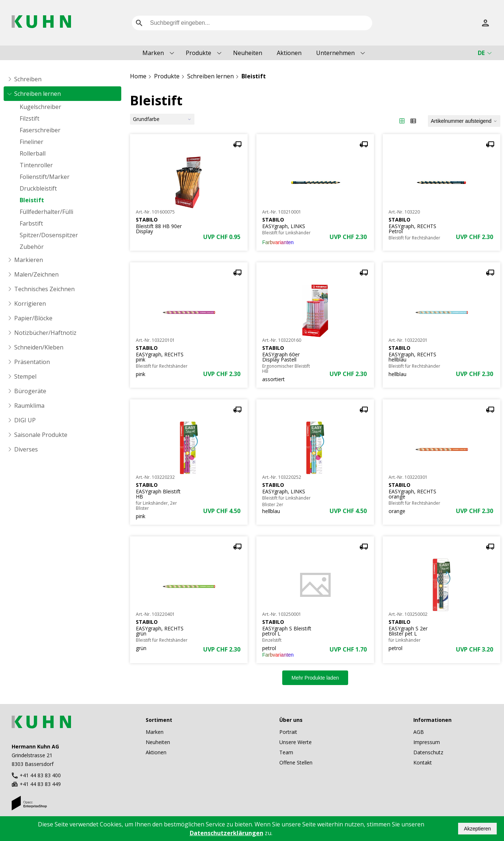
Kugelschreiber (40, 107)
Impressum (427, 742)
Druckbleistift (38, 188)
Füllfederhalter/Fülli (46, 212)
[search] (139, 23)
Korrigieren (30, 304)
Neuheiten (248, 53)
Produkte (198, 53)
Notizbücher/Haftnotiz (45, 333)
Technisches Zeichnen (44, 289)
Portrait (288, 732)
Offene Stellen (296, 762)
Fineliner (31, 142)
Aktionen (289, 53)
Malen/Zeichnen (36, 274)
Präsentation (32, 362)
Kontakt (423, 762)
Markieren (29, 260)
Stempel (25, 376)
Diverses (26, 449)
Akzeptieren (477, 829)
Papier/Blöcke (33, 318)
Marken (153, 53)
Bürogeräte (30, 391)
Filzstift (29, 118)
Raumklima (29, 406)
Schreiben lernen (38, 94)
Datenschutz (428, 752)
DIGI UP (25, 420)
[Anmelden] (485, 23)
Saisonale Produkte (41, 435)
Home (138, 76)
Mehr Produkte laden (315, 678)
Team (286, 752)
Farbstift (31, 223)
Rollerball (33, 153)
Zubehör (32, 247)
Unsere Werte (296, 742)
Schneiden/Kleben (39, 347)
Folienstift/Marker (45, 177)
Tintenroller (36, 165)
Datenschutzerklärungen (227, 833)
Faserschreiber (40, 130)
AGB (419, 732)
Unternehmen (335, 53)
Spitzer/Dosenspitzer (49, 235)
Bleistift (32, 200)
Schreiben (28, 79)
